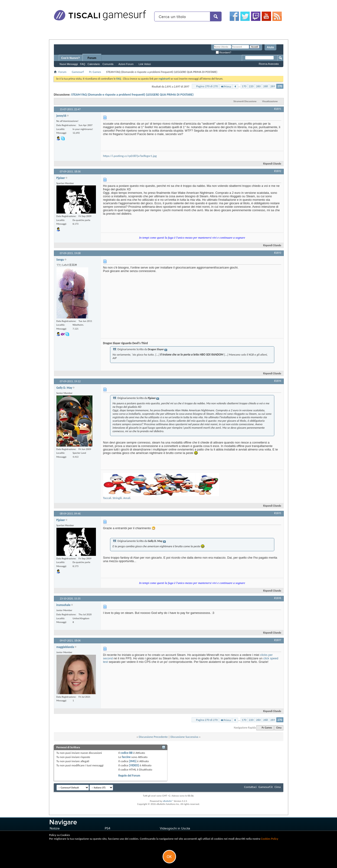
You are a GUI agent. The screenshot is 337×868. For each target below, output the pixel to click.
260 (258, 86)
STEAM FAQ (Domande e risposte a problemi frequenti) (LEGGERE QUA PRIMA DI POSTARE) (132, 95)
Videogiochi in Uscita (175, 828)
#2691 (278, 109)
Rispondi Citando (270, 164)
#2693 (278, 253)
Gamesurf (78, 72)
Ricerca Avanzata (269, 64)
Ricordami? (223, 53)
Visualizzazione (270, 101)
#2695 (278, 513)
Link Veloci (145, 64)
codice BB (127, 753)
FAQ (83, 64)
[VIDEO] (134, 765)
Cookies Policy (270, 839)
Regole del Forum (129, 776)
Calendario (94, 64)
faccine (126, 757)
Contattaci (250, 787)
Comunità (108, 64)
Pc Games (95, 72)
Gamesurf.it (266, 787)
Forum (92, 58)
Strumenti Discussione (245, 101)
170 (244, 86)
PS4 (108, 828)
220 (251, 86)
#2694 (278, 381)
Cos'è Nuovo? (71, 58)
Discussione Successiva (184, 737)
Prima (226, 86)
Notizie (55, 828)
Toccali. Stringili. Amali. (117, 498)
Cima (279, 728)
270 (280, 86)
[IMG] (133, 761)
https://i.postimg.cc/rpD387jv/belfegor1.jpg (130, 156)
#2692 (278, 171)
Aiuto (270, 47)
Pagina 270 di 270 (207, 86)
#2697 (278, 640)
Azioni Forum (126, 64)
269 (273, 86)
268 (265, 86)
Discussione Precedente (153, 737)
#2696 (278, 598)
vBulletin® (168, 801)
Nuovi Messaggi (69, 64)
